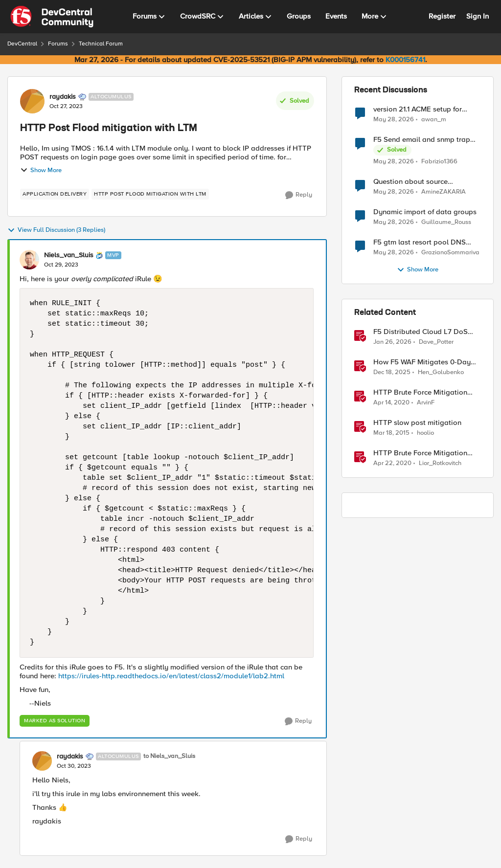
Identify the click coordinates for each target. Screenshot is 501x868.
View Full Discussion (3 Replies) (56, 230)
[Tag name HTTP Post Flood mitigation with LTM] (150, 194)
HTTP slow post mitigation (417, 423)
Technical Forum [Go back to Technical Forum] (101, 44)
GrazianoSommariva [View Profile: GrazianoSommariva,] (450, 253)
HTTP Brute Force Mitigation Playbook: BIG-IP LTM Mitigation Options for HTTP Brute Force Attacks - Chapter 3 (425, 392)
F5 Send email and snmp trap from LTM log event (422, 140)
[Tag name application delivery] (55, 194)
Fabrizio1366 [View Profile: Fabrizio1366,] (439, 162)
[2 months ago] (394, 119)
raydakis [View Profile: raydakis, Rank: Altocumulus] (63, 97)
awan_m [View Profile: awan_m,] (434, 119)
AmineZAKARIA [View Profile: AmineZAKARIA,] (444, 192)
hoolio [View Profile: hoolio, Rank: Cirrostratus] (425, 433)
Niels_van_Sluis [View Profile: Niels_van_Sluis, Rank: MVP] (69, 255)
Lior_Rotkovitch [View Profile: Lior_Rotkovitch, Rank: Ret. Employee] (440, 463)
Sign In (478, 16)
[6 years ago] (391, 403)
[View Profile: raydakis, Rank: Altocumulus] (32, 101)
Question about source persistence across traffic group (425, 182)
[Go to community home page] (52, 17)
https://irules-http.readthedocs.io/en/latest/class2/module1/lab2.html (171, 676)
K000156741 (405, 60)
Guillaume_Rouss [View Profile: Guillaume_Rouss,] (446, 222)
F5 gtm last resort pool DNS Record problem (420, 242)
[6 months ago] (392, 342)
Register (442, 16)
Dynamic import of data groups (425, 212)
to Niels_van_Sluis (169, 756)
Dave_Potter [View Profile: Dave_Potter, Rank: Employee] (436, 342)
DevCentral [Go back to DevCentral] (22, 44)
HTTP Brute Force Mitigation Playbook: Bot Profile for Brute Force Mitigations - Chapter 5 (424, 453)
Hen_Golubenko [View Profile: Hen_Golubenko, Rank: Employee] (441, 372)
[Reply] (299, 195)
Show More (41, 170)
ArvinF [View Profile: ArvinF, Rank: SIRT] (426, 403)
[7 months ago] (392, 373)
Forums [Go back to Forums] (58, 44)
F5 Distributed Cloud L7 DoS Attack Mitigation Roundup (421, 332)
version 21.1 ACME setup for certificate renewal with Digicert (425, 109)
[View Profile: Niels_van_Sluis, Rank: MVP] (29, 260)
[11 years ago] (391, 433)
